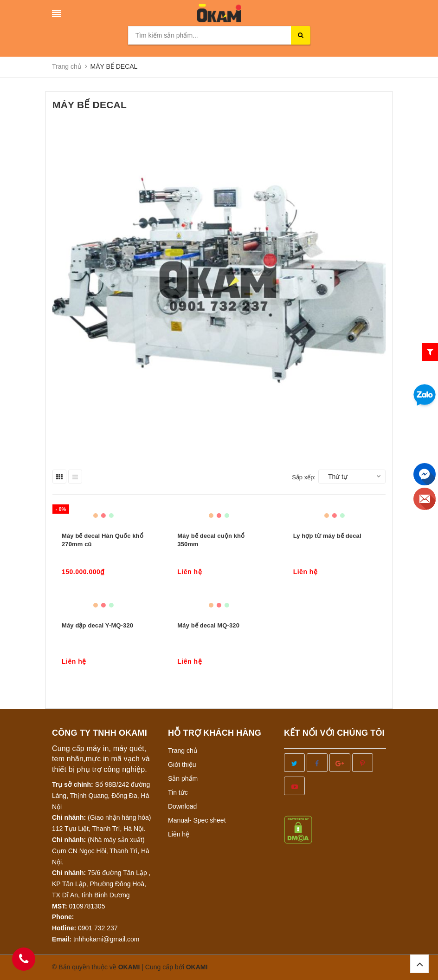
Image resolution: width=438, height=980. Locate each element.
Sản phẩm (183, 778)
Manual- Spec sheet (197, 820)
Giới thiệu (182, 764)
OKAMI (197, 967)
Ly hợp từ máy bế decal (327, 536)
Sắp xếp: (304, 477)
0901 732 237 (98, 928)
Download (182, 806)
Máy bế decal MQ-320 (208, 625)
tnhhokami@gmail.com (106, 939)
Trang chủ (183, 751)
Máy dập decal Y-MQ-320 (97, 625)
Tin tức (178, 792)
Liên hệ (179, 834)
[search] (301, 35)
